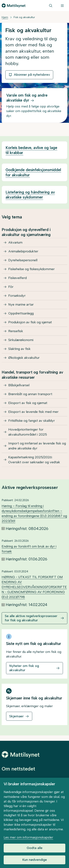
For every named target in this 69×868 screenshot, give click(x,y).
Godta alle (35, 848)
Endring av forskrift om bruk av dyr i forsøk (29, 549)
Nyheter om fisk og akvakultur (24, 668)
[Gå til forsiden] (14, 6)
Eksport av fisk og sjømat (28, 403)
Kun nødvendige (35, 860)
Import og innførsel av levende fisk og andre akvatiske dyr (37, 446)
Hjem (5, 17)
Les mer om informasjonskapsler (28, 837)
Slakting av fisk (19, 349)
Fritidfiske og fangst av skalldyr (32, 421)
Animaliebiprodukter (23, 251)
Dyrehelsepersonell (23, 260)
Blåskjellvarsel (19, 385)
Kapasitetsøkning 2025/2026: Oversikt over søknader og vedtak (34, 460)
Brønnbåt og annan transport (30, 394)
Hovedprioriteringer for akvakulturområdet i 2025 (28, 432)
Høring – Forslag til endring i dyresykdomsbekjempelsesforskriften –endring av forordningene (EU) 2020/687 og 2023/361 (34, 513)
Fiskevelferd (17, 278)
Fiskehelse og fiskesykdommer (31, 269)
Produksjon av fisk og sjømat (30, 322)
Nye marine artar (21, 304)
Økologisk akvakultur (24, 358)
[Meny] (62, 6)
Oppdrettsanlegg (21, 313)
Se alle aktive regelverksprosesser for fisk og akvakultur (31, 618)
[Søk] (51, 6)
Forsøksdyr (17, 296)
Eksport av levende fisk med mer (33, 412)
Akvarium (15, 242)
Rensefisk (16, 331)
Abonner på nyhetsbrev (29, 75)
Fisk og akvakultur (24, 17)
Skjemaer (16, 716)
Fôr (11, 287)
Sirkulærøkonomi (21, 340)
